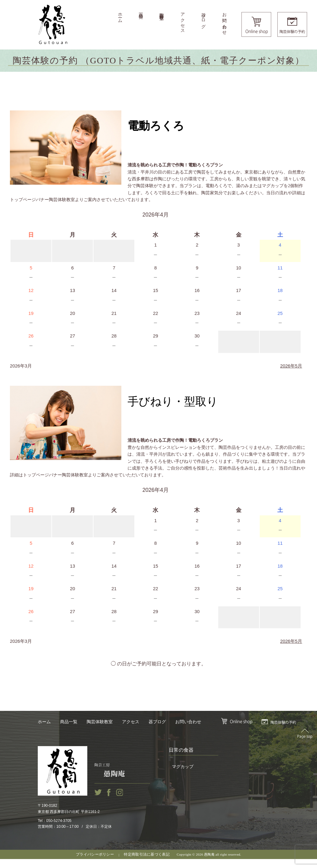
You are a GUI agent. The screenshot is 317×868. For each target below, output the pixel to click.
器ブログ (204, 18)
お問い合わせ (224, 21)
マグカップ (183, 776)
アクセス (182, 21)
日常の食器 (181, 759)
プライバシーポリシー (95, 863)
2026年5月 (291, 370)
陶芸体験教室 (162, 11)
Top (305, 742)
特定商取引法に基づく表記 (147, 863)
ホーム (120, 15)
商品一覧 (141, 11)
